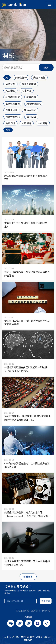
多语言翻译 (21, 77)
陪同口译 (31, 117)
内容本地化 (39, 77)
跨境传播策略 (34, 104)
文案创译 (26, 123)
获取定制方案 (23, 611)
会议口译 (10, 123)
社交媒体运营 (13, 97)
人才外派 (26, 91)
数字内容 (31, 97)
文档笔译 (43, 123)
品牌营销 (10, 84)
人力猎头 (10, 91)
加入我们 (35, 611)
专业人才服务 (29, 84)
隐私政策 (28, 640)
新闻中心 (46, 611)
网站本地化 (30, 110)
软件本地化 (11, 110)
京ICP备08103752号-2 (32, 637)
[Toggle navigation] (49, 4)
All (7, 77)
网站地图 (48, 637)
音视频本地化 (13, 117)
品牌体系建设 (13, 104)
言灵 (8, 130)
